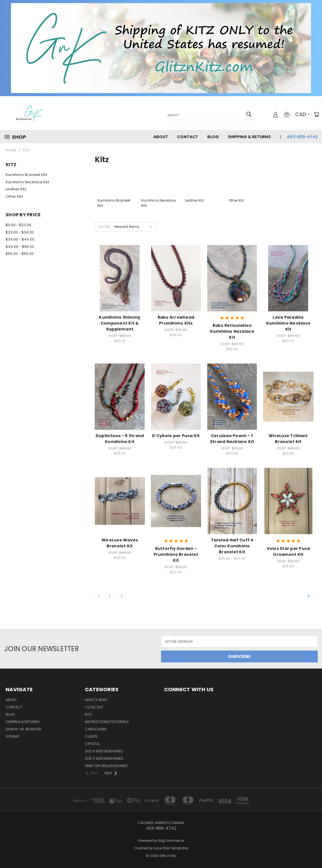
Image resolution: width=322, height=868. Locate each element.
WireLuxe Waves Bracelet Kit (120, 543)
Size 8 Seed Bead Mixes (104, 751)
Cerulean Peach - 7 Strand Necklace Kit (232, 439)
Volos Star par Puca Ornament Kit (288, 551)
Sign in (12, 729)
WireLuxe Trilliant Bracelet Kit (288, 439)
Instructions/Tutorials (107, 722)
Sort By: (104, 227)
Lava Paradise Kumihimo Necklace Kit (288, 323)
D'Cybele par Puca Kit (176, 436)
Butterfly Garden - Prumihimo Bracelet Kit (176, 554)
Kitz (88, 714)
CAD (302, 114)
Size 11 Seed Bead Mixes (104, 758)
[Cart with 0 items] (316, 114)
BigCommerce (171, 841)
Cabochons (96, 729)
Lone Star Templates (171, 848)
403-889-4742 (302, 137)
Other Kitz (14, 196)
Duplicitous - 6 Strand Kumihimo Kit (120, 439)
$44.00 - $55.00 (20, 247)
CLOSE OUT (94, 707)
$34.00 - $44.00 (20, 239)
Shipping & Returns (249, 137)
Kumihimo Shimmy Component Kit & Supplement (120, 323)
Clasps (91, 736)
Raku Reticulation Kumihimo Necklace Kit (232, 331)
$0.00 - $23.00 (18, 225)
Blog (213, 137)
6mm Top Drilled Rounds (106, 766)
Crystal (92, 744)
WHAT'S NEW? (96, 700)
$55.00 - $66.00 (20, 254)
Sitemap (12, 736)
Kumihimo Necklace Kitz (27, 182)
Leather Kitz (16, 189)
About (161, 137)
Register (33, 729)
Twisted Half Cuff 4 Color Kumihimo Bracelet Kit (232, 546)
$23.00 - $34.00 (20, 232)
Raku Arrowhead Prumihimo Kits (176, 320)
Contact (188, 137)
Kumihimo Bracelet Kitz (27, 175)
